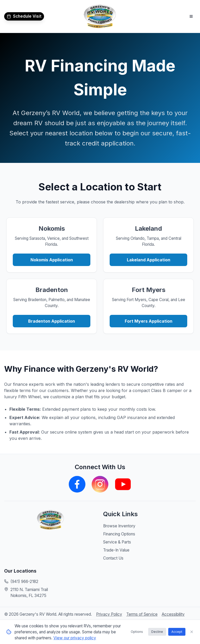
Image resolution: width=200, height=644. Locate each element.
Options (137, 632)
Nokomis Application (52, 260)
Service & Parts (117, 542)
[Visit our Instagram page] (100, 484)
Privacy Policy (109, 615)
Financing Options (119, 534)
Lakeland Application (149, 260)
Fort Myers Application (149, 321)
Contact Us (113, 558)
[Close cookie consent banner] (192, 632)
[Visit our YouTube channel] (123, 484)
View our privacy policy (75, 638)
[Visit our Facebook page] (77, 484)
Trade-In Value (116, 550)
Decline (157, 632)
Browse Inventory (119, 526)
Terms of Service (142, 615)
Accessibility (173, 615)
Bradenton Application (52, 321)
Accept (177, 632)
